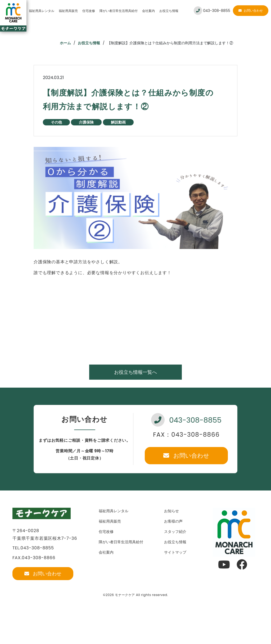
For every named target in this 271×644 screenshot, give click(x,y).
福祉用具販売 (68, 11)
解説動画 (118, 122)
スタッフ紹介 (175, 532)
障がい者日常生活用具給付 (119, 11)
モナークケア (125, 595)
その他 (56, 122)
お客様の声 (173, 521)
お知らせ (171, 511)
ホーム (65, 43)
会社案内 (148, 11)
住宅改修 (89, 11)
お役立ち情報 (169, 11)
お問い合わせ (251, 10)
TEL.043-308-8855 (33, 548)
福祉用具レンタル (42, 11)
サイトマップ (175, 552)
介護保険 (86, 122)
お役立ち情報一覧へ (135, 372)
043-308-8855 (212, 11)
